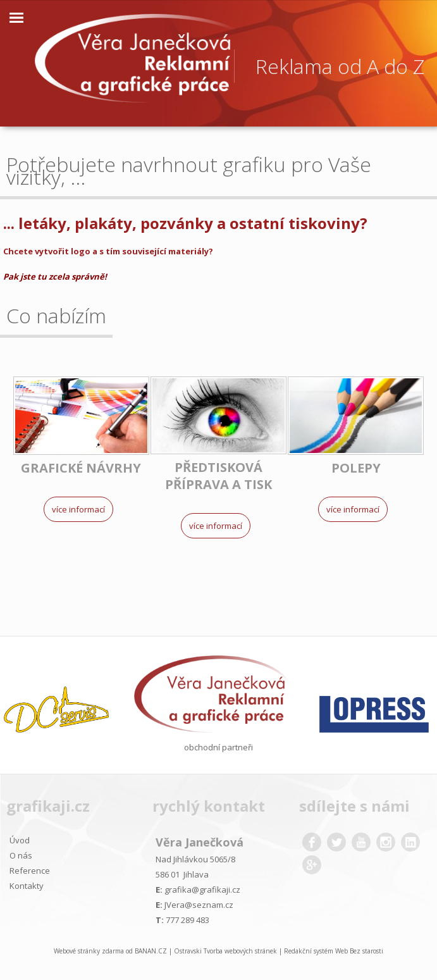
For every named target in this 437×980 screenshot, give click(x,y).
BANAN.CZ (151, 951)
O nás (21, 855)
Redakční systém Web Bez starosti (334, 951)
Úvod (20, 840)
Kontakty (27, 886)
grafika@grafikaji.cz (202, 890)
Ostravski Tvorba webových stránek (225, 951)
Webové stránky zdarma (89, 951)
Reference (30, 871)
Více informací (78, 509)
